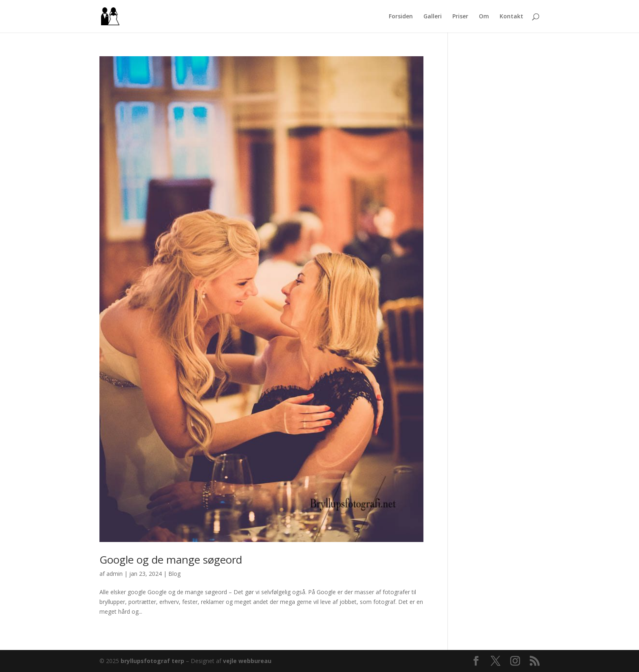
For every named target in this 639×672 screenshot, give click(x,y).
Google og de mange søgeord (171, 560)
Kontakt (511, 17)
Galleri (433, 17)
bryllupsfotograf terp (152, 661)
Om (484, 17)
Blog (174, 574)
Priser (460, 17)
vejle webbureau (247, 661)
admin (115, 574)
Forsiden (401, 17)
